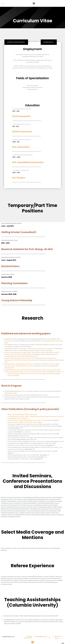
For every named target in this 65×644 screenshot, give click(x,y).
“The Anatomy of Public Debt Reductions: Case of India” (27, 420)
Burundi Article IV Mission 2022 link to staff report (25, 422)
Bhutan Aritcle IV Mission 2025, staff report (23, 415)
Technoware (28, 638)
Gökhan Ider (12, 393)
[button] (34, 3)
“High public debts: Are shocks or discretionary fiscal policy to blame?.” (29, 349)
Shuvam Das (9, 341)
